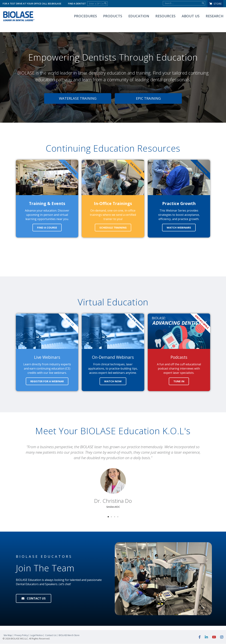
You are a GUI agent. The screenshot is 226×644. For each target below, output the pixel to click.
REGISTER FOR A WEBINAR (47, 381)
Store (215, 4)
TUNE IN (179, 381)
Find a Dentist (77, 4)
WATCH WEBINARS (179, 227)
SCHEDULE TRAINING (113, 227)
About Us (191, 16)
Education (139, 16)
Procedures (85, 16)
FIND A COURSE (47, 227)
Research (215, 16)
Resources (165, 16)
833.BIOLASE (54, 4)
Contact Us (51, 636)
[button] (20, 477)
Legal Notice (37, 636)
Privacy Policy (21, 636)
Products (113, 16)
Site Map (8, 636)
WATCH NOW (113, 381)
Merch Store (69, 636)
